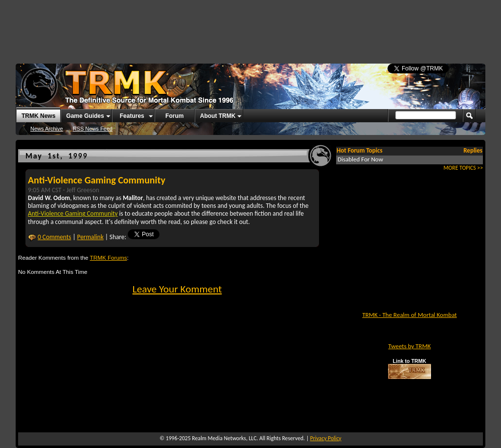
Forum (174, 116)
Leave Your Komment (177, 289)
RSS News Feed (93, 129)
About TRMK (218, 116)
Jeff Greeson (83, 190)
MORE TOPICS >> (463, 168)
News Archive (47, 129)
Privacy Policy (326, 438)
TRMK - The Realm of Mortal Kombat (409, 315)
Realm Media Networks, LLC (224, 438)
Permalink (91, 237)
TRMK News (38, 116)
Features (132, 116)
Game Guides (85, 116)
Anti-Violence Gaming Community (97, 180)
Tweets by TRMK (409, 346)
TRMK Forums (109, 258)
